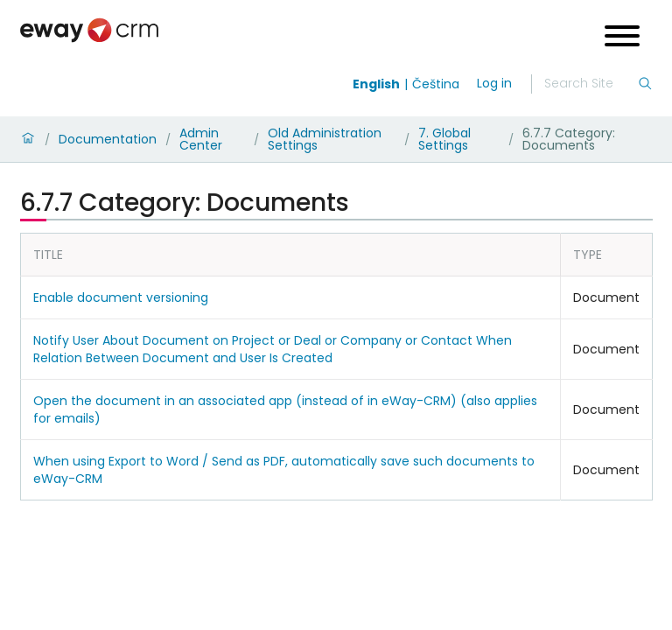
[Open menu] (622, 38)
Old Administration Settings (325, 139)
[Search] (591, 84)
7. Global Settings (444, 139)
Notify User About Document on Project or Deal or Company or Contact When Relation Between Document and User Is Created (273, 349)
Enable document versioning (121, 297)
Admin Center (201, 139)
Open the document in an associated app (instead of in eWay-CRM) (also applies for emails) (285, 409)
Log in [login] (494, 83)
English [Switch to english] (376, 84)
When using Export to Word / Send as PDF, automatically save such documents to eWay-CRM (284, 470)
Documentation (108, 139)
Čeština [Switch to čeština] (436, 84)
